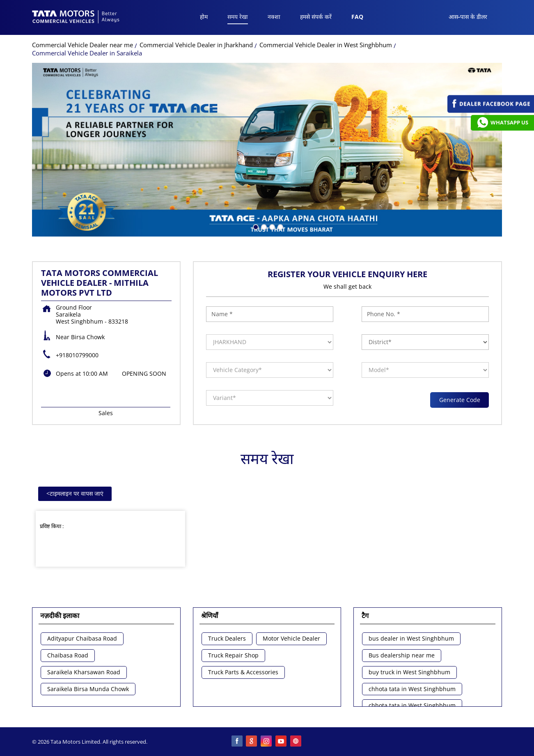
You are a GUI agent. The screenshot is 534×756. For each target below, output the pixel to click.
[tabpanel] (267, 150)
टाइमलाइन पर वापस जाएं (75, 493)
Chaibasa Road (68, 656)
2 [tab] (263, 226)
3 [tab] (271, 226)
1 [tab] (255, 226)
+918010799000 (77, 355)
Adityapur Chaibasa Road (82, 639)
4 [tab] (280, 226)
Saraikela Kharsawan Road (84, 672)
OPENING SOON (144, 373)
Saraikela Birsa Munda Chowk (88, 689)
